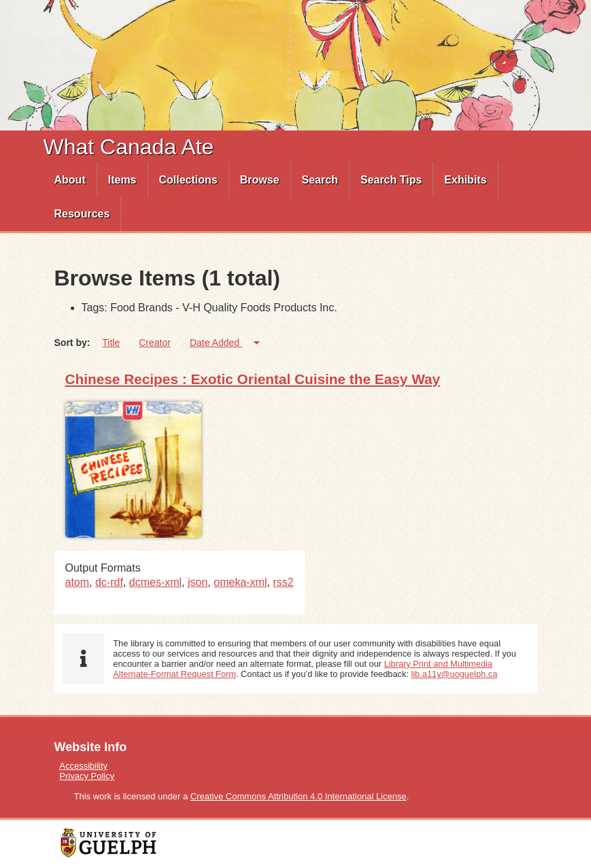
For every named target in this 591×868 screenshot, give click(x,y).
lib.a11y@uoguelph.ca (454, 674)
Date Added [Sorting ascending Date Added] (216, 343)
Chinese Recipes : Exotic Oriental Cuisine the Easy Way (253, 379)
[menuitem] (70, 180)
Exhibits (465, 180)
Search (320, 180)
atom (78, 582)
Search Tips (391, 180)
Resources (82, 214)
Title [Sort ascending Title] (111, 343)
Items (122, 180)
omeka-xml (240, 582)
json (198, 582)
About (70, 180)
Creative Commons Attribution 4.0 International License (299, 796)
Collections (188, 180)
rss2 (283, 582)
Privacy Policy (87, 776)
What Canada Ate (129, 147)
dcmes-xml (155, 582)
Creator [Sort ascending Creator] (155, 343)
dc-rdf (109, 582)
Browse (260, 180)
